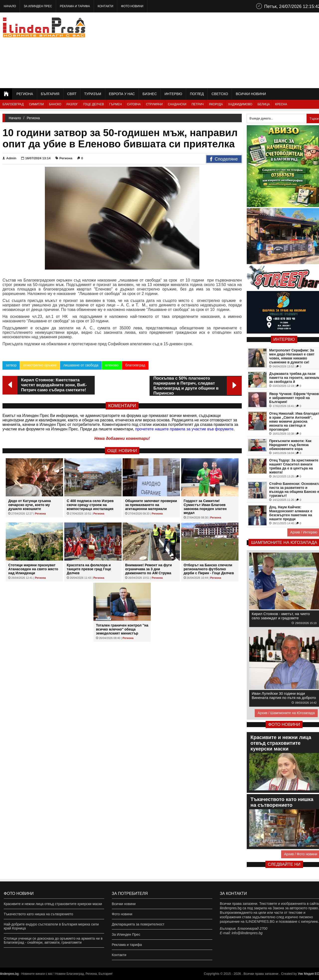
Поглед (197, 94)
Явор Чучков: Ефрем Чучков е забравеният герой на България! (294, 398)
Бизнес (150, 94)
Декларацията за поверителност (138, 924)
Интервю (173, 94)
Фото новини (132, 6)
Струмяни (154, 104)
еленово (112, 365)
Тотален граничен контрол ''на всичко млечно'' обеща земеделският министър (122, 629)
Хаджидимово (240, 104)
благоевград (135, 365)
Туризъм (93, 94)
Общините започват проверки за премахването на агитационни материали (151, 505)
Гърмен (116, 104)
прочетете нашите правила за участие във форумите (184, 429)
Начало (10, 6)
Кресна (281, 104)
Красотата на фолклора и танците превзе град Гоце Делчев (89, 569)
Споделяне (224, 159)
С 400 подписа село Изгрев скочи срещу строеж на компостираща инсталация (90, 505)
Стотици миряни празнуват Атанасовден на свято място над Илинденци (33, 569)
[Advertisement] (232, 50)
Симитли (36, 104)
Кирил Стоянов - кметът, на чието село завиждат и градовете (281, 616)
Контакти (106, 6)
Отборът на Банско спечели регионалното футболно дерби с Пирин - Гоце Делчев (209, 569)
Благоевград (13, 104)
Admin (9, 158)
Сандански (177, 104)
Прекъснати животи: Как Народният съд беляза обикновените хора (290, 445)
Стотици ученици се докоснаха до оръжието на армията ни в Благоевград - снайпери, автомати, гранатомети (53, 940)
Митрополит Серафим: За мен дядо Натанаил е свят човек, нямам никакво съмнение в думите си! (292, 356)
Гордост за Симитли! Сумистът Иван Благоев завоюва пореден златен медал (205, 507)
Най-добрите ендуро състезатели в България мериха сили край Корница (51, 926)
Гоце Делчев (94, 104)
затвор (11, 365)
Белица (264, 104)
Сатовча (134, 104)
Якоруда (216, 104)
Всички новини (251, 94)
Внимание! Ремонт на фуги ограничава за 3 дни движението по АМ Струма (148, 569)
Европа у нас (122, 94)
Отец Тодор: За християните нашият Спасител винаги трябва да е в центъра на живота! (294, 466)
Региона (25, 94)
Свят (72, 94)
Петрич (198, 104)
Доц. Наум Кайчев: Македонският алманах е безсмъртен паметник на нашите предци (291, 513)
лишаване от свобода (81, 365)
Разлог (72, 104)
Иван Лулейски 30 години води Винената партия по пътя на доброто (284, 695)
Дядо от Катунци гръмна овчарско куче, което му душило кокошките (30, 505)
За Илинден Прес (38, 6)
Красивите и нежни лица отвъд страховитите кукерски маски (53, 904)
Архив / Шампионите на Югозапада (286, 713)
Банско (55, 104)
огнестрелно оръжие (40, 365)
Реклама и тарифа (75, 6)
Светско (220, 94)
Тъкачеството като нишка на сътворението (38, 914)
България (50, 94)
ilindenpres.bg (9, 974)
